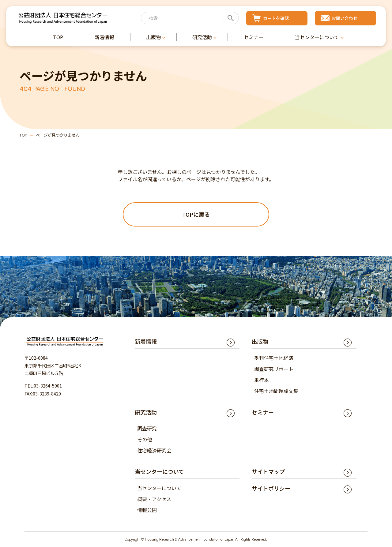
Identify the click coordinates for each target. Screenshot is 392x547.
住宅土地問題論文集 (276, 391)
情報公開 (147, 510)
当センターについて (159, 488)
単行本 (262, 380)
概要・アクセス (154, 499)
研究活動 (146, 412)
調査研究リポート (274, 369)
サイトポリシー (271, 488)
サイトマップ (268, 472)
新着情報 (146, 342)
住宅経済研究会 (154, 451)
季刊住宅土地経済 (274, 358)
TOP (23, 135)
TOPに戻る (196, 214)
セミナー (263, 412)
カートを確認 (276, 18)
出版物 (260, 342)
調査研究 (147, 429)
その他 (145, 440)
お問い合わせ (345, 18)
